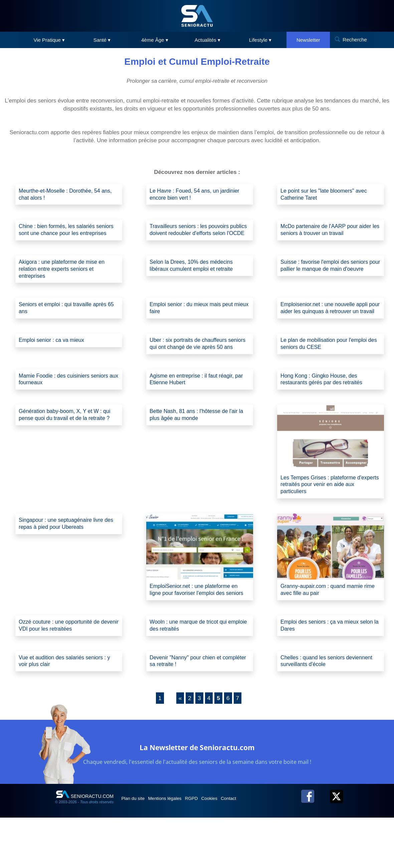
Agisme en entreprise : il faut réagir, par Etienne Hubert (197, 413)
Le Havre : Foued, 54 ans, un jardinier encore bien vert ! (188, 195)
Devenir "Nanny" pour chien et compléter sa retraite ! (190, 710)
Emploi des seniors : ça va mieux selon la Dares (324, 673)
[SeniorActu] (197, 16)
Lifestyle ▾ (260, 40)
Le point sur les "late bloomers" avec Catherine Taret (329, 195)
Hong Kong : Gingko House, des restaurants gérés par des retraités (326, 413)
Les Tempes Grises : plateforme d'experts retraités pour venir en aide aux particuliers (329, 521)
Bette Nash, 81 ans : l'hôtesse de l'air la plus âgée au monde (199, 450)
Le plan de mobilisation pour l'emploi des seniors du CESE (329, 368)
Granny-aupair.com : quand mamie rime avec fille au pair (327, 628)
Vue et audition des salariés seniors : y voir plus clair (68, 710)
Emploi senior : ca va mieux (55, 364)
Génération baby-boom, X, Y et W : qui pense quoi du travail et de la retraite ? (65, 454)
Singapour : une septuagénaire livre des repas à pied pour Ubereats (66, 562)
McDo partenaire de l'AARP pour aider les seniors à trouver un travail (328, 233)
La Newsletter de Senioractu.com (197, 797)
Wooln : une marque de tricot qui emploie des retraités (193, 673)
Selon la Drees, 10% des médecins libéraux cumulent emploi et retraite (196, 278)
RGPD (206, 849)
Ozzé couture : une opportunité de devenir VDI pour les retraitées (64, 673)
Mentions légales (174, 849)
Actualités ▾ (208, 40)
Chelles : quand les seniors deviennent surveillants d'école (321, 710)
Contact (253, 849)
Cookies (229, 849)
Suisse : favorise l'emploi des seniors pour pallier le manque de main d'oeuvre (330, 282)
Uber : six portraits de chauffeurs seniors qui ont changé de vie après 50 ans (197, 372)
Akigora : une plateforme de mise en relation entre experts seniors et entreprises (67, 282)
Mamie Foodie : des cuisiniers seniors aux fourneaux (58, 413)
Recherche (355, 40)
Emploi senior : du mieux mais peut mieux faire (196, 323)
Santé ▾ (102, 40)
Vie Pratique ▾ (49, 40)
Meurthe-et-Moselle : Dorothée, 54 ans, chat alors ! (64, 195)
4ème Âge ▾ (155, 40)
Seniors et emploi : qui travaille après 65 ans (68, 323)
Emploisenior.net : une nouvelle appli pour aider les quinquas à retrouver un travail (329, 327)
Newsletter (308, 40)
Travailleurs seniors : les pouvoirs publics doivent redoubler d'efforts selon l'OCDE (194, 237)
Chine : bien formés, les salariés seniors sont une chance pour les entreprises (63, 237)
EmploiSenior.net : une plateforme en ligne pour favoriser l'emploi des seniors (199, 632)
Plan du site (136, 849)
